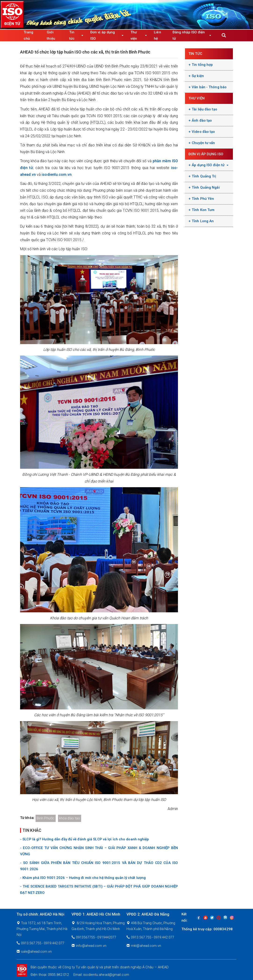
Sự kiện (198, 76)
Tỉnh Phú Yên (203, 199)
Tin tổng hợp (202, 65)
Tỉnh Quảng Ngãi (206, 187)
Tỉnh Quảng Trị (204, 176)
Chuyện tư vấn (203, 143)
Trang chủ (29, 35)
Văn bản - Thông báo (209, 87)
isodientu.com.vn (57, 174)
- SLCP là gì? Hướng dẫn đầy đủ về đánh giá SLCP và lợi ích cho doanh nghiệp (85, 839)
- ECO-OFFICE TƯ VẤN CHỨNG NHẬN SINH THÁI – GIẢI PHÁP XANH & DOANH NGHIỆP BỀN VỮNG (99, 851)
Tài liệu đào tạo (204, 109)
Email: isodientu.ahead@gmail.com (101, 975)
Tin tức (76, 35)
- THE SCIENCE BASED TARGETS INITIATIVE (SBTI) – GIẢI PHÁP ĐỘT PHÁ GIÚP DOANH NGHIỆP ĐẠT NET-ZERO (99, 890)
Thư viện (139, 35)
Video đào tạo (203, 132)
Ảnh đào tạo (202, 120)
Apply (224, 35)
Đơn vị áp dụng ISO (107, 35)
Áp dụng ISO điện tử (210, 165)
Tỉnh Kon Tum (203, 210)
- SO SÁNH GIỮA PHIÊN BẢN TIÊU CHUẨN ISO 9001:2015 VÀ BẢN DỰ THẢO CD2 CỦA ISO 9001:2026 (99, 866)
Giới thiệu (51, 35)
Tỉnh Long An (203, 221)
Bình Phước (46, 818)
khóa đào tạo (70, 818)
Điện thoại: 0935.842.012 (50, 975)
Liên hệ (157, 35)
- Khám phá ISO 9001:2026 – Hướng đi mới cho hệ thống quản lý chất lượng (83, 878)
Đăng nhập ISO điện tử (192, 35)
